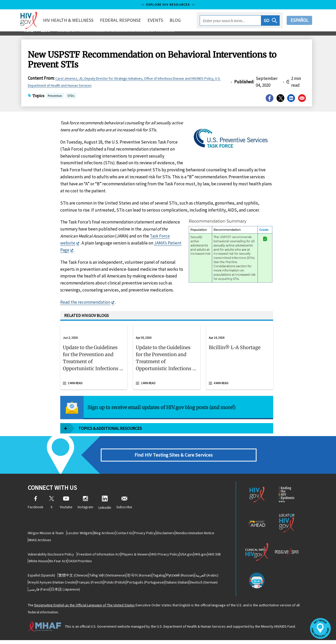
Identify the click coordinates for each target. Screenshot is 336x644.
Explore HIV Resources (168, 5)
